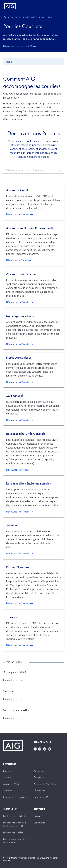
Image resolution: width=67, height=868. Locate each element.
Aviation (12, 525)
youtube (49, 749)
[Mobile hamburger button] (59, 6)
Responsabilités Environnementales (28, 483)
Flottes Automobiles (19, 358)
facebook (35, 749)
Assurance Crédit (17, 190)
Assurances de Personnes (22, 274)
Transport (12, 617)
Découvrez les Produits (18, 214)
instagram (40, 749)
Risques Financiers (18, 567)
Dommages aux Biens (20, 316)
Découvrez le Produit (17, 260)
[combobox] (33, 170)
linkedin (45, 749)
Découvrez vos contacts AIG (18, 46)
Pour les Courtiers (23, 26)
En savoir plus (10, 680)
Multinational (15, 396)
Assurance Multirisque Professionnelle (30, 228)
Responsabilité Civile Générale (26, 434)
